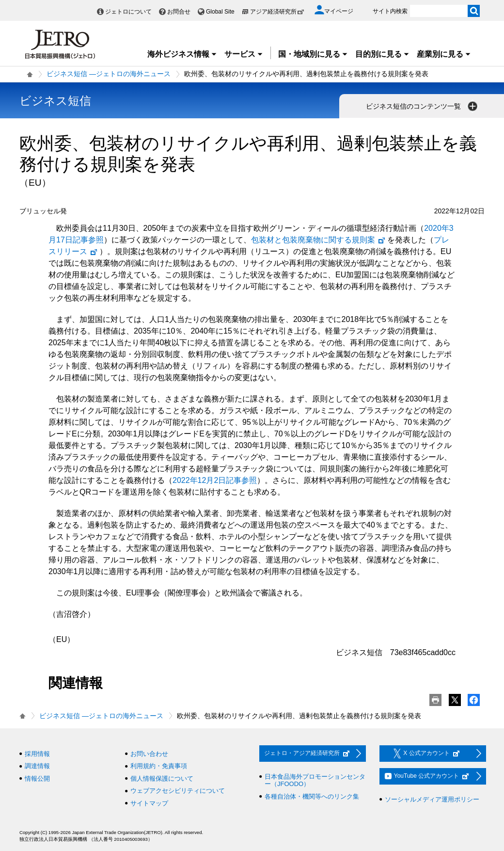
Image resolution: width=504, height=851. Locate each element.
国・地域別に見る (313, 54)
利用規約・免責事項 (159, 766)
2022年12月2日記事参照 (215, 480)
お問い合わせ (149, 754)
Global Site (220, 12)
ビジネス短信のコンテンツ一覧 (423, 106)
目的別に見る (382, 54)
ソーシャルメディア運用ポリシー (432, 799)
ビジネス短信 (55, 101)
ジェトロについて (128, 12)
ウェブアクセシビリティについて (178, 791)
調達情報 (37, 766)
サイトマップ (149, 803)
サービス (244, 54)
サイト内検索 (390, 11)
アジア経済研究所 (277, 12)
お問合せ (179, 12)
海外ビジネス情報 (182, 54)
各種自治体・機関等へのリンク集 (312, 796)
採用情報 (37, 754)
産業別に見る (444, 54)
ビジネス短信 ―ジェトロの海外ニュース (109, 74)
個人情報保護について (162, 779)
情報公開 (37, 779)
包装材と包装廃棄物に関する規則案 (318, 240)
